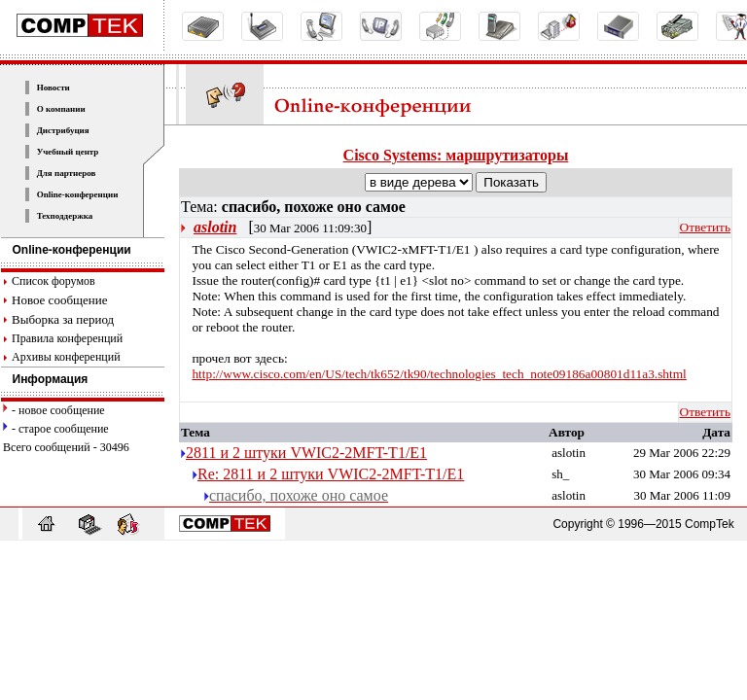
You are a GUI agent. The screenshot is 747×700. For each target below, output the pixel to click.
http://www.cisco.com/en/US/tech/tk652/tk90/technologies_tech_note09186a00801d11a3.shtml (439, 374)
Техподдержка (65, 216)
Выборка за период (63, 319)
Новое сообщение (59, 300)
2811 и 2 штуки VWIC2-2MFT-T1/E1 (306, 453)
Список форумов (53, 281)
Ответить (705, 227)
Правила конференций (67, 338)
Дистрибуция (63, 130)
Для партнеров (67, 173)
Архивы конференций (66, 357)
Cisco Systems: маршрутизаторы (456, 155)
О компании (61, 109)
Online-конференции (78, 194)
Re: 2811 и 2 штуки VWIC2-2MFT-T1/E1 (331, 474)
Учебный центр (68, 152)
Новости (53, 87)
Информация (45, 379)
